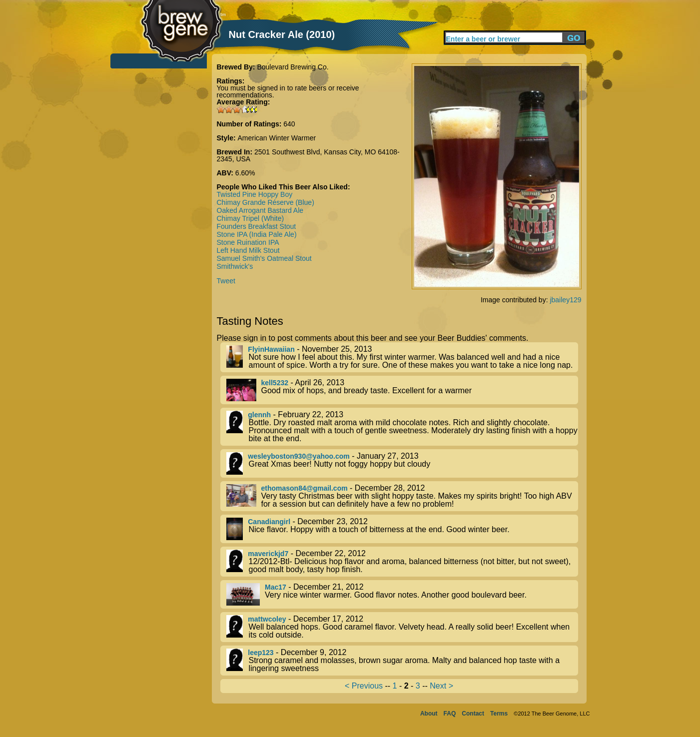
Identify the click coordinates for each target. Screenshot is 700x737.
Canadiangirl (269, 522)
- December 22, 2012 (402, 562)
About (429, 714)
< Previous (364, 686)
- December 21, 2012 (402, 594)
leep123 (261, 653)
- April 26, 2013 (402, 390)
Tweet (226, 281)
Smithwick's (235, 266)
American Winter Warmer (277, 138)
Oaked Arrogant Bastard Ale (260, 210)
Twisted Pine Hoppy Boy (255, 194)
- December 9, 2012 (402, 661)
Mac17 (276, 587)
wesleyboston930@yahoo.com (299, 456)
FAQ (450, 714)
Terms (499, 714)
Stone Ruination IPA (248, 242)
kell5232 (275, 383)
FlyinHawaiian (271, 349)
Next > (441, 686)
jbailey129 (565, 300)
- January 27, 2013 (402, 463)
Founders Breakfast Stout (257, 226)
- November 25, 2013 (402, 357)
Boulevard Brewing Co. (293, 67)
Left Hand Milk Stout (248, 250)
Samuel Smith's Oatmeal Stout (264, 258)
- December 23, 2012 (402, 529)
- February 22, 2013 (402, 427)
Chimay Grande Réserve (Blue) (266, 202)
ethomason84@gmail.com (305, 488)
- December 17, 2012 (402, 627)
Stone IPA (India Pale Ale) (257, 234)
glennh (259, 415)
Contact (473, 714)
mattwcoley (267, 619)
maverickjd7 (268, 554)
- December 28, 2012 (402, 496)
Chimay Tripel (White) (251, 218)
